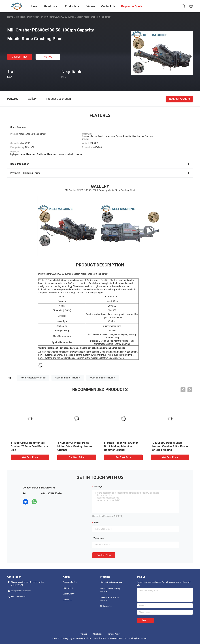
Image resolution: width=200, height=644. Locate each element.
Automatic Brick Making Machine (110, 590)
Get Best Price (20, 57)
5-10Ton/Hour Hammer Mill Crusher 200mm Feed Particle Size (29, 446)
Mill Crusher (33, 17)
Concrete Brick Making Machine (109, 599)
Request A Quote (179, 99)
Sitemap (84, 634)
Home (10, 17)
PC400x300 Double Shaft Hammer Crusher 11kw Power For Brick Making (169, 446)
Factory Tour (68, 588)
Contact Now (104, 555)
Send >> (145, 620)
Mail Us (48, 57)
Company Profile (70, 582)
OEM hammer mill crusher (68, 378)
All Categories (106, 606)
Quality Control (69, 594)
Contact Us (67, 600)
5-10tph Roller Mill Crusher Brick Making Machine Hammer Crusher (121, 446)
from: (96, 523)
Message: (98, 486)
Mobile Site (98, 634)
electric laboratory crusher (33, 378)
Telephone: (99, 538)
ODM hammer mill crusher (103, 378)
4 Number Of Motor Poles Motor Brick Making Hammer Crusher (75, 446)
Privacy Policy (114, 634)
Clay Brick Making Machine (111, 582)
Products (20, 17)
